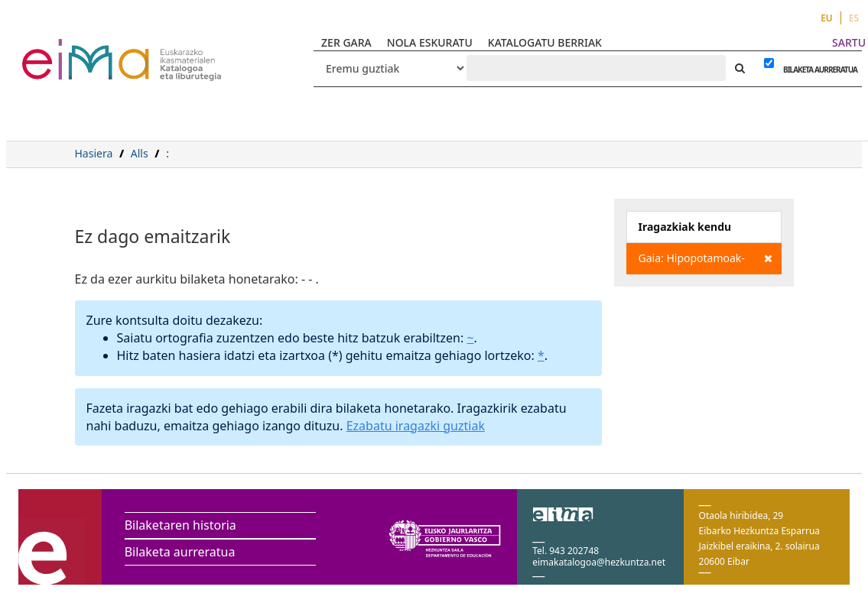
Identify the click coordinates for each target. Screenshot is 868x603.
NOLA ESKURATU (430, 42)
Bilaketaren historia (180, 525)
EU (827, 18)
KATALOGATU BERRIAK (545, 42)
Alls (140, 153)
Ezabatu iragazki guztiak (416, 426)
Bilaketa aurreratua (180, 552)
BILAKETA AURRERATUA (816, 70)
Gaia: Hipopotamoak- (706, 258)
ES (854, 18)
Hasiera (94, 153)
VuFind (62, 50)
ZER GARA (346, 42)
